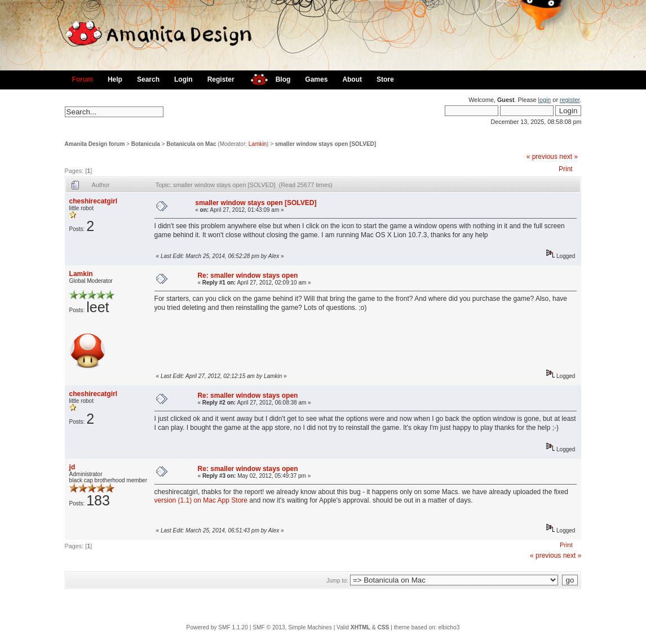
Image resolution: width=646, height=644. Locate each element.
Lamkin (258, 144)
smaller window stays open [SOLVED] (326, 144)
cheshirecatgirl (93, 201)
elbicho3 (449, 627)
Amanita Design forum (95, 144)
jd (72, 467)
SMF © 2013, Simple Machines (292, 627)
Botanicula (146, 144)
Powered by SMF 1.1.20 (217, 627)
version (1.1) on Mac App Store (201, 500)
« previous (542, 157)
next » (568, 157)
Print (566, 169)
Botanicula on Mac (191, 144)
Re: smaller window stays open (247, 276)
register (570, 100)
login (545, 100)
